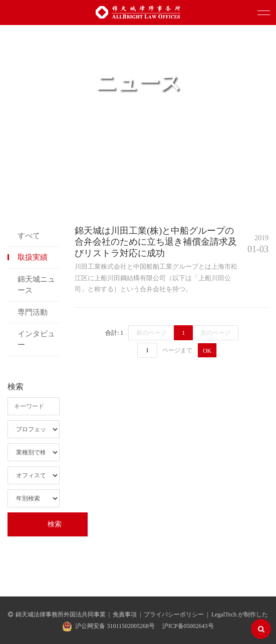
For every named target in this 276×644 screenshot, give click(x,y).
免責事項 (125, 614)
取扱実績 (33, 257)
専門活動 (33, 312)
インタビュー (36, 339)
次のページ (215, 333)
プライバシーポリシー (174, 614)
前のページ (151, 333)
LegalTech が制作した (240, 614)
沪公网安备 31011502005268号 (115, 626)
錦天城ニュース (36, 285)
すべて (29, 236)
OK (207, 351)
